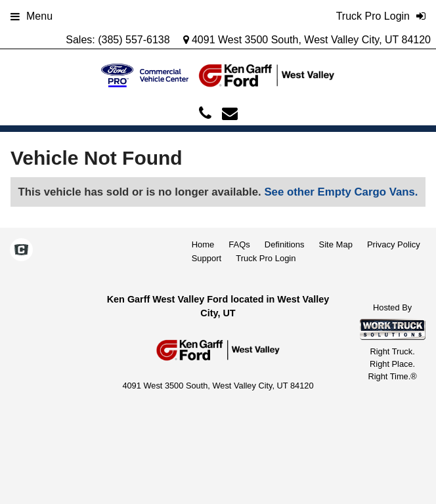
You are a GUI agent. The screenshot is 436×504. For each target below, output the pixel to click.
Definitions (285, 244)
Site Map (336, 244)
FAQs (239, 244)
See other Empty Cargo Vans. (341, 192)
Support (207, 258)
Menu (32, 16)
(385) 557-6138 (134, 40)
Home (203, 244)
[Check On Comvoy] (21, 251)
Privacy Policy (394, 244)
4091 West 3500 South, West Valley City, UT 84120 (307, 40)
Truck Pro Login (266, 258)
